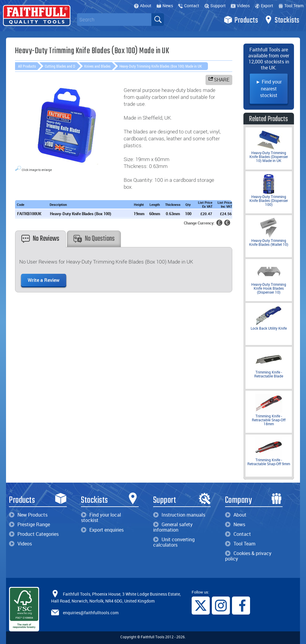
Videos (240, 6)
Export (264, 6)
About (143, 6)
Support (215, 6)
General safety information (173, 527)
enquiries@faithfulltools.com (91, 613)
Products (241, 20)
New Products (28, 515)
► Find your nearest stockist (269, 89)
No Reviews (40, 239)
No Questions (94, 239)
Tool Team (291, 6)
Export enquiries (102, 530)
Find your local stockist (101, 517)
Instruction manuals (179, 515)
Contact (189, 6)
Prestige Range (29, 524)
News (165, 6)
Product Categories (34, 534)
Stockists (282, 20)
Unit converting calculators (174, 542)
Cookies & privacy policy (248, 556)
